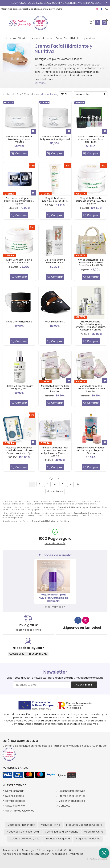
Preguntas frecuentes (88, 839)
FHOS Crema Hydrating (19, 322)
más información (55, 607)
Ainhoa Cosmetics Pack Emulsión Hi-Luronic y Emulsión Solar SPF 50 (91, 263)
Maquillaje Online (94, 832)
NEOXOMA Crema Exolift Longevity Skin (19, 387)
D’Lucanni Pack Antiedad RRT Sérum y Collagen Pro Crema (91, 450)
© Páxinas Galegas (97, 859)
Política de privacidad (49, 850)
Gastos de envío (15, 806)
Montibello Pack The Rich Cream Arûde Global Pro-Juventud (55, 389)
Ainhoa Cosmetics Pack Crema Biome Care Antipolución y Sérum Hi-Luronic (55, 452)
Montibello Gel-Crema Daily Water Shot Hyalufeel (55, 138)
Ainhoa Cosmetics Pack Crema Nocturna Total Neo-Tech (91, 139)
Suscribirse (84, 685)
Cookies (69, 850)
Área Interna (76, 854)
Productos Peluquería (57, 839)
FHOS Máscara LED (55, 322)
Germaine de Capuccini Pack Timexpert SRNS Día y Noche (19, 201)
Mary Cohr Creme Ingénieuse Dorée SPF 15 (55, 200)
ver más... (40, 83)
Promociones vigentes (72, 796)
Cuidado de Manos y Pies (25, 839)
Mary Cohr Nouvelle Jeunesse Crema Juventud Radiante (91, 201)
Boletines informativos (72, 791)
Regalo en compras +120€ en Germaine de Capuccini (55, 598)
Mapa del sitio (11, 850)
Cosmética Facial (90, 515)
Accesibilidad (59, 854)
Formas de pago (15, 801)
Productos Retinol (51, 825)
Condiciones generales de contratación (26, 854)
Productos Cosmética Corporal (84, 825)
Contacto (65, 806)
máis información (55, 544)
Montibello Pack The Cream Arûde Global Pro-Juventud (91, 389)
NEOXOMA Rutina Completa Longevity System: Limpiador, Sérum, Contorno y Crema (91, 326)
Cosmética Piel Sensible (21, 825)
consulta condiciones (28, 630)
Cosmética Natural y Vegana (62, 832)
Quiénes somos (14, 796)
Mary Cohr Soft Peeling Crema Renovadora (19, 261)
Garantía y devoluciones (20, 811)
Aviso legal (28, 850)
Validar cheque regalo (72, 801)
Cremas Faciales (46, 515)
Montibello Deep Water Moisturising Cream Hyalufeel (19, 139)
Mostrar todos (49, 94)
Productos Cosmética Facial (23, 832)
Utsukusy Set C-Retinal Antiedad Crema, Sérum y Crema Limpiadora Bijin (19, 450)
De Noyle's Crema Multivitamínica (55, 261)
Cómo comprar (14, 791)
